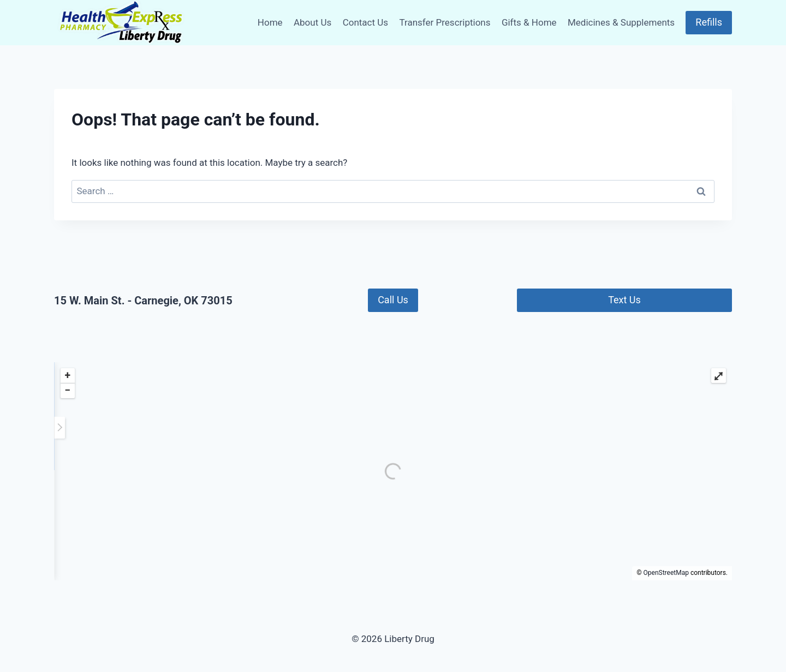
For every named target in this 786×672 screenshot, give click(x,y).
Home (270, 22)
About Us (312, 22)
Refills (709, 22)
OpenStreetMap (666, 573)
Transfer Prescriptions (445, 22)
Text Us (624, 300)
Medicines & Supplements (621, 22)
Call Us (393, 300)
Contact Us (365, 22)
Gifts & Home (529, 22)
